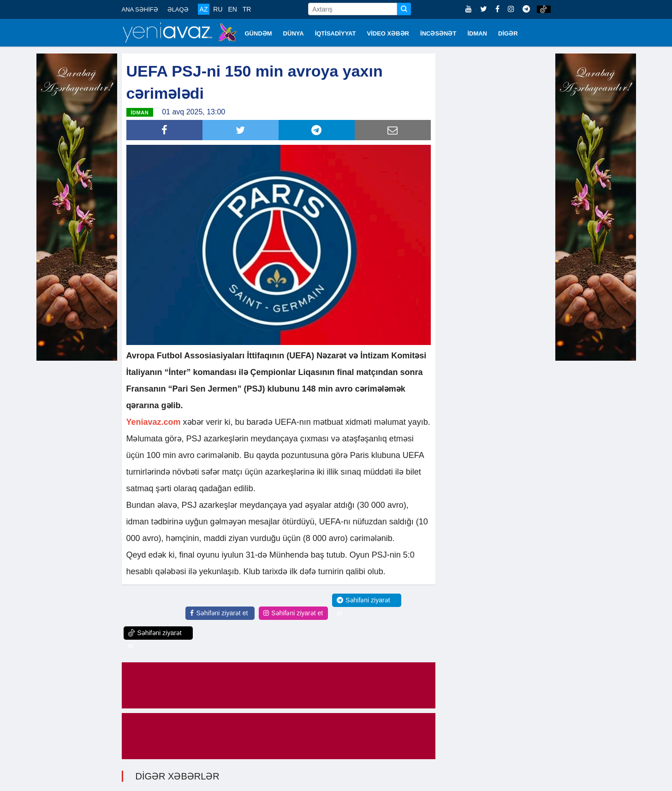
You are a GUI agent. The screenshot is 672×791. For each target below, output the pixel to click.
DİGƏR (508, 33)
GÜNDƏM (259, 33)
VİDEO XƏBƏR (388, 33)
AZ (204, 9)
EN (232, 9)
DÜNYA (294, 33)
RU (218, 9)
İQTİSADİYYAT (336, 33)
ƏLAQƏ (178, 9)
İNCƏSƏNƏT (438, 33)
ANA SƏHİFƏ (140, 9)
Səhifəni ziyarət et (219, 613)
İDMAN (477, 33)
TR (247, 9)
